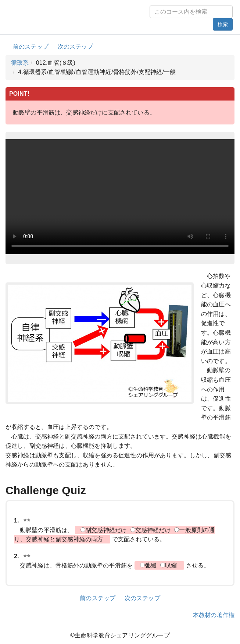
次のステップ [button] (76, 47)
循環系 (20, 63)
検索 (223, 24)
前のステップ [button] (31, 47)
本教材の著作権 (214, 615)
